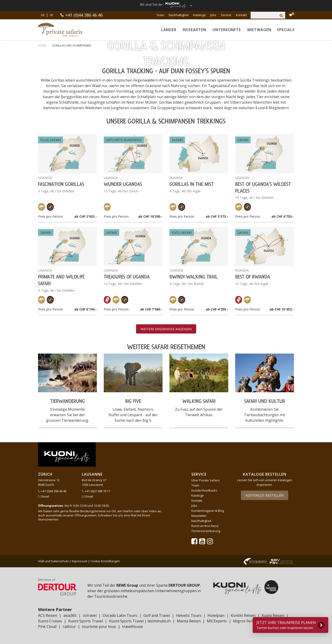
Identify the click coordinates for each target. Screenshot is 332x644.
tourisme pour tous (99, 626)
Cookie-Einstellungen (105, 561)
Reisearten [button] (194, 30)
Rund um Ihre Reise (205, 526)
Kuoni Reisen (273, 615)
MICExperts (217, 621)
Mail (134, 515)
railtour (69, 626)
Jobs (213, 15)
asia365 (70, 615)
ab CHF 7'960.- (151, 309)
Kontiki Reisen (243, 615)
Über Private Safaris (206, 480)
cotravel (90, 615)
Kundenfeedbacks (204, 490)
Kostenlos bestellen (265, 495)
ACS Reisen (48, 615)
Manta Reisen (189, 621)
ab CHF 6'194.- (86, 309)
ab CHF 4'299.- (217, 309)
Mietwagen (259, 30)
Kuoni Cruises (50, 621)
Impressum (80, 561)
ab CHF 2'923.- (86, 216)
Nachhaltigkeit (179, 15)
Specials (286, 30)
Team (160, 15)
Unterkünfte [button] (227, 30)
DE (43, 15)
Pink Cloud (47, 626)
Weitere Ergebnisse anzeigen (166, 329)
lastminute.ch (159, 621)
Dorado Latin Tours (120, 615)
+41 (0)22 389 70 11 (96, 491)
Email (44, 496)
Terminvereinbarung (206, 531)
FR (51, 15)
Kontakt (241, 15)
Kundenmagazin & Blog (208, 511)
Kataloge (199, 15)
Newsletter (199, 516)
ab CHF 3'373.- (217, 216)
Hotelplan (216, 615)
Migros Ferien (245, 621)
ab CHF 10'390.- (150, 216)
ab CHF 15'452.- (282, 309)
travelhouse (133, 626)
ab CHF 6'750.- (283, 216)
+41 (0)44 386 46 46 (84, 15)
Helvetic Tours (189, 615)
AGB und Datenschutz (53, 561)
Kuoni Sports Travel (86, 621)
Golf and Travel (157, 615)
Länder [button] (169, 30)
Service (226, 15)
